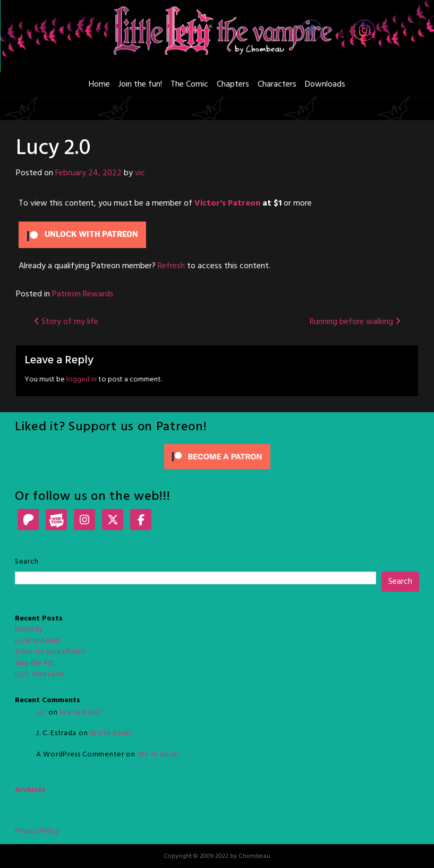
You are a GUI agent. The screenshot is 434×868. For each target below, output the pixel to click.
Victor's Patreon (227, 203)
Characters (277, 84)
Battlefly (29, 630)
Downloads (325, 84)
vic (140, 173)
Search (27, 562)
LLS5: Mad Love (39, 674)
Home (99, 84)
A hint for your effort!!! (50, 652)
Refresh (171, 266)
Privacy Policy (37, 831)
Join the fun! (140, 84)
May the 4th (35, 663)
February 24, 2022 (88, 173)
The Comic (189, 84)
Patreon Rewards (83, 294)
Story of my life (66, 322)
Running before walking (355, 322)
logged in (82, 380)
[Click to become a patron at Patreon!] (217, 457)
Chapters (233, 84)
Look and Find (37, 641)
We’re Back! (80, 713)
